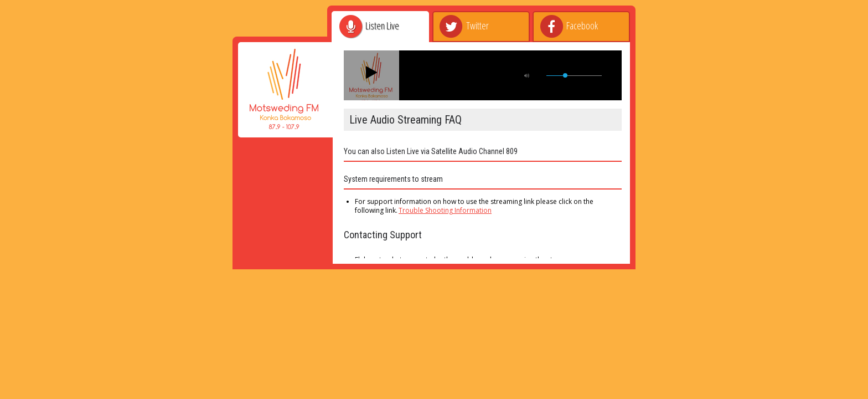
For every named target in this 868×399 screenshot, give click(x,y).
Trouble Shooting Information (445, 210)
